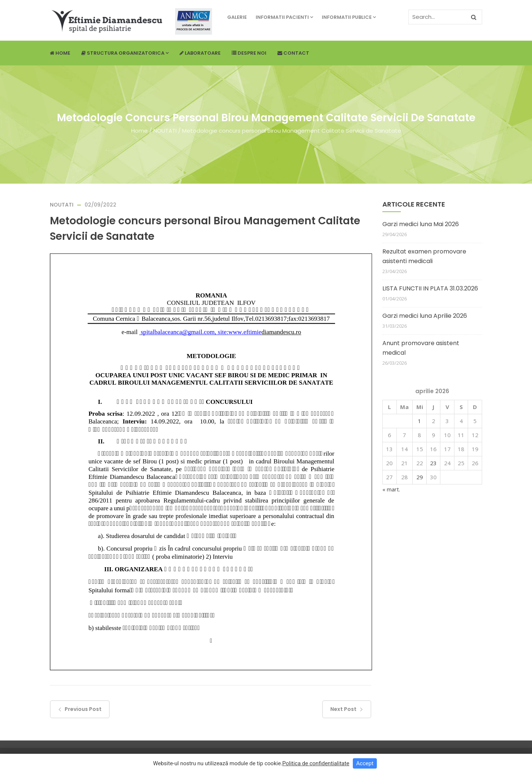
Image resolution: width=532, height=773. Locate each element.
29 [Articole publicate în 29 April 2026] (420, 477)
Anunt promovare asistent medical (421, 348)
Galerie (237, 17)
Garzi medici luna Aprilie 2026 (425, 316)
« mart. (391, 489)
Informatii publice (349, 17)
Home (60, 53)
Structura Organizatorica (125, 53)
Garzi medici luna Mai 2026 (421, 224)
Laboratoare (200, 53)
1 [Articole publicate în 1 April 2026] (420, 421)
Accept (365, 763)
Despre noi (249, 53)
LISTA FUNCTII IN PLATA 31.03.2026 (430, 288)
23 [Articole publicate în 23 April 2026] (433, 463)
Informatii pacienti (284, 17)
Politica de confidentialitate (316, 763)
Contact (293, 53)
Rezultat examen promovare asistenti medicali (424, 256)
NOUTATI (165, 131)
